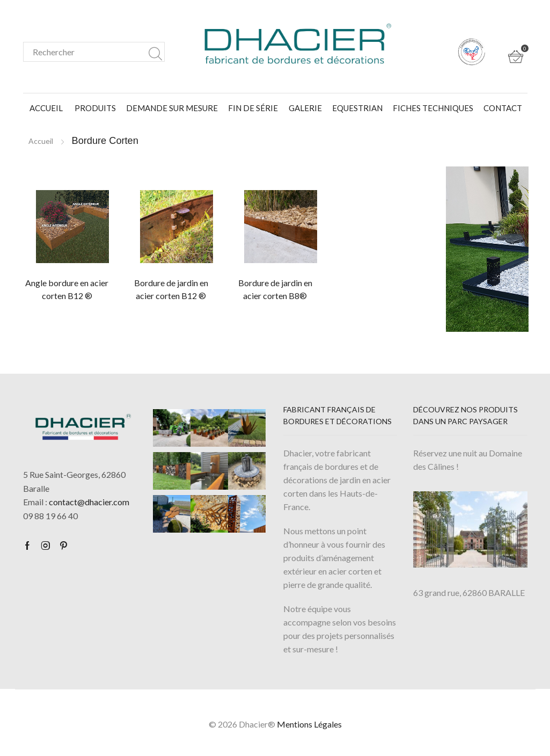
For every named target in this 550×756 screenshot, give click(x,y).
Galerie (305, 108)
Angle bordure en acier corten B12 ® (67, 289)
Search (155, 52)
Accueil (46, 108)
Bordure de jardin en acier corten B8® (275, 289)
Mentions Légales (309, 724)
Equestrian (357, 108)
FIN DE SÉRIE (253, 108)
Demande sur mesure (172, 108)
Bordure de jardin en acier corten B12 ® (171, 289)
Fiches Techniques (433, 108)
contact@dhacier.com (89, 502)
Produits (95, 108)
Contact (503, 108)
